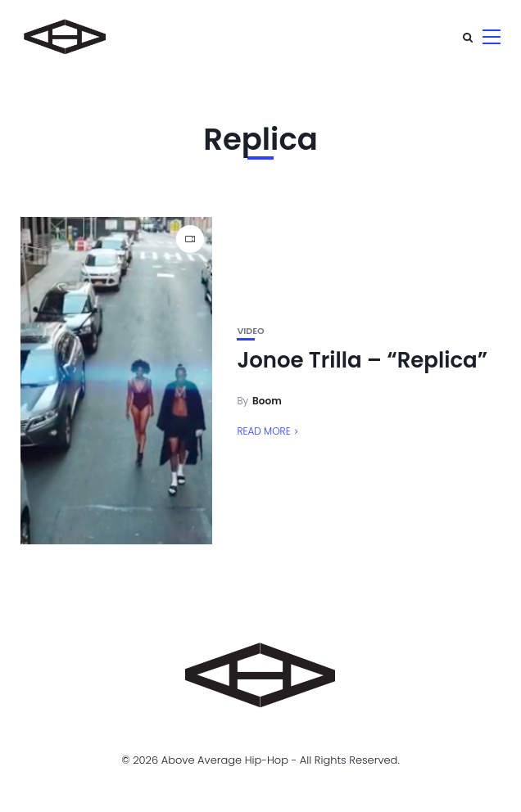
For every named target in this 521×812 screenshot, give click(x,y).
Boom (267, 401)
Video (250, 331)
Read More (263, 431)
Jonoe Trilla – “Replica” (362, 360)
